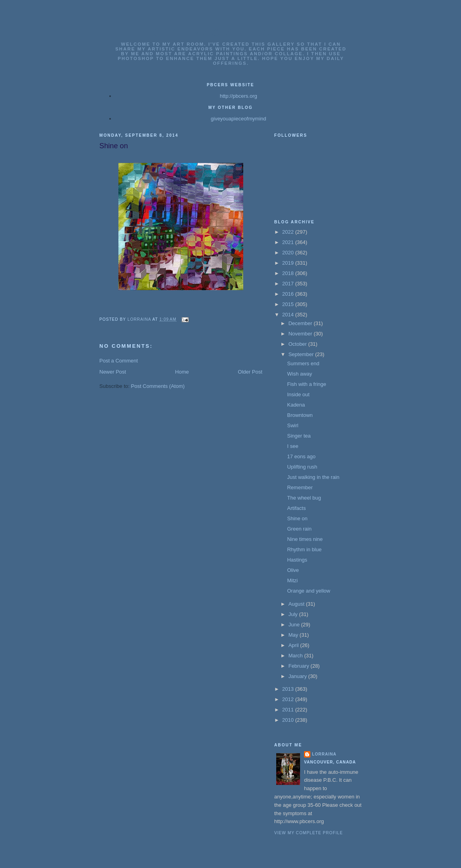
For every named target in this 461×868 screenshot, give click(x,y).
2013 (289, 689)
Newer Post (113, 372)
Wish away (299, 374)
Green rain (299, 529)
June (295, 625)
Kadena (296, 405)
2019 (289, 263)
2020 (289, 253)
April (294, 645)
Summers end (303, 363)
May (294, 635)
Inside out (298, 394)
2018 (289, 273)
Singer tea (299, 436)
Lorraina (324, 754)
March (296, 656)
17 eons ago (301, 456)
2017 (289, 284)
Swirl (292, 425)
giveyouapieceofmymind (238, 119)
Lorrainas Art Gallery (231, 33)
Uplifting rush (302, 467)
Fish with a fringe (306, 384)
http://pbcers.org (238, 96)
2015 (289, 304)
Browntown (300, 415)
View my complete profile (309, 833)
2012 (289, 699)
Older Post (250, 372)
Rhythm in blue (304, 549)
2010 (289, 720)
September (302, 354)
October (298, 344)
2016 (289, 294)
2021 (289, 242)
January (298, 676)
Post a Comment (119, 361)
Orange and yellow (308, 591)
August (297, 604)
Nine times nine (305, 539)
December (301, 323)
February (300, 666)
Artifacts (296, 508)
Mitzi (292, 580)
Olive (293, 570)
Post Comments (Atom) (158, 386)
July (294, 614)
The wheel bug (304, 498)
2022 (289, 232)
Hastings (297, 560)
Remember (300, 487)
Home (182, 372)
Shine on (297, 518)
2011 (289, 710)
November (301, 334)
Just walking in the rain (313, 477)
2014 (289, 315)
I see (292, 446)
